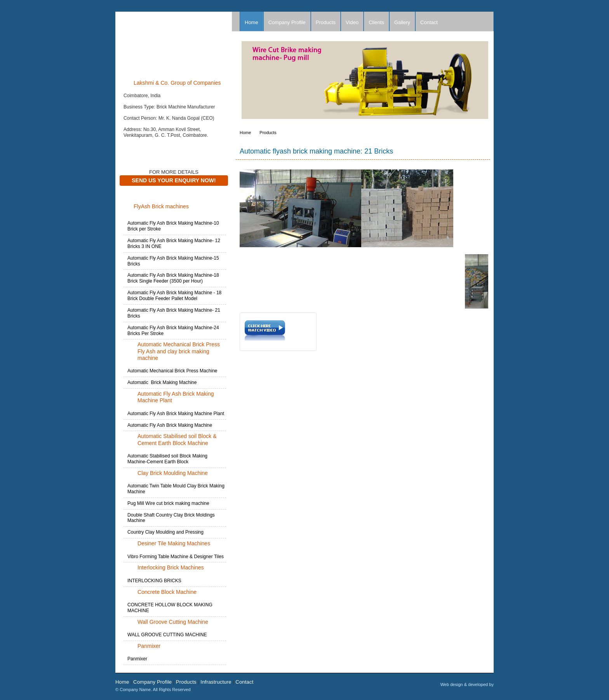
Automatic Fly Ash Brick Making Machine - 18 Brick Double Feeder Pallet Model (174, 296)
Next (487, 82)
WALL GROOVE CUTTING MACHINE (167, 635)
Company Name (174, 42)
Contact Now (139, 147)
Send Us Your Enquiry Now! (174, 180)
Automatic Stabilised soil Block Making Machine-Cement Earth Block (167, 459)
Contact (429, 22)
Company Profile (287, 22)
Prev (249, 82)
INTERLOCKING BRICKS (154, 581)
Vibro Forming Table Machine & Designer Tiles (176, 557)
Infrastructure (216, 682)
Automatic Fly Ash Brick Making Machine (170, 425)
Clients (376, 22)
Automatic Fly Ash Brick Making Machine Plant (176, 414)
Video (352, 22)
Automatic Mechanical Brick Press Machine (172, 371)
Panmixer (137, 659)
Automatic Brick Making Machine (162, 382)
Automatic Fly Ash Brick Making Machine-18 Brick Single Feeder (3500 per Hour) (173, 278)
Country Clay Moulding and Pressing (165, 532)
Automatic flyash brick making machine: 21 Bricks (316, 151)
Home (251, 22)
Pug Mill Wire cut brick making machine (168, 503)
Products (326, 22)
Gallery (402, 22)
